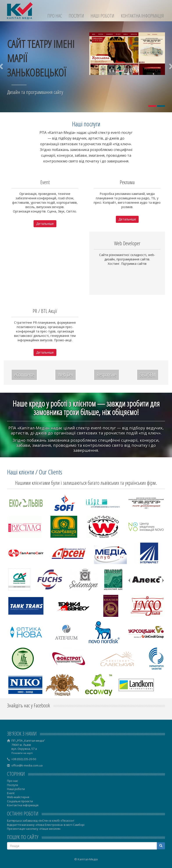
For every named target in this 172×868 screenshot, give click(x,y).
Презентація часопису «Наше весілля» (34, 829)
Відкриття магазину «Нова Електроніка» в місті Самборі (46, 825)
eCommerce (24, 375)
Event (11, 793)
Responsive (107, 375)
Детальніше (45, 224)
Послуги (76, 16)
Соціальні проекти (20, 801)
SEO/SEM (148, 375)
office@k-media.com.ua (27, 765)
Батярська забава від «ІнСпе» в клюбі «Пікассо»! (41, 821)
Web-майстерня (18, 797)
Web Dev (65, 375)
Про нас (55, 16)
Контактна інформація (142, 16)
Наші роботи (102, 16)
